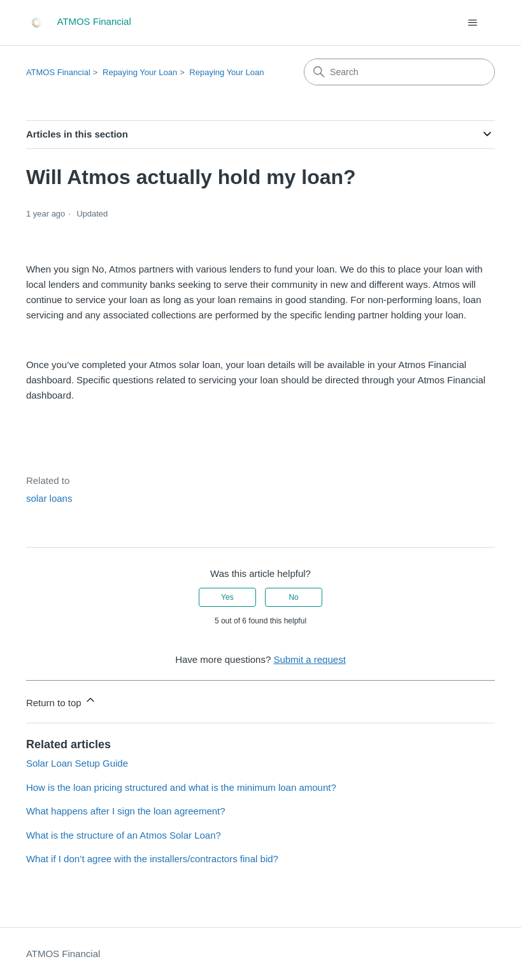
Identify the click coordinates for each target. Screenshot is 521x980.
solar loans (49, 498)
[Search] (399, 72)
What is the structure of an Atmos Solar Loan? (124, 835)
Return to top (61, 701)
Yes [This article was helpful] (227, 597)
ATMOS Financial (58, 72)
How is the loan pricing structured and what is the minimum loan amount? (181, 787)
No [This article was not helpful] (293, 597)
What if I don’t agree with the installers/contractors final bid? (152, 859)
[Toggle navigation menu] (472, 23)
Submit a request (309, 659)
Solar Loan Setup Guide (77, 763)
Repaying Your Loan (140, 72)
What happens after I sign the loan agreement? (126, 811)
